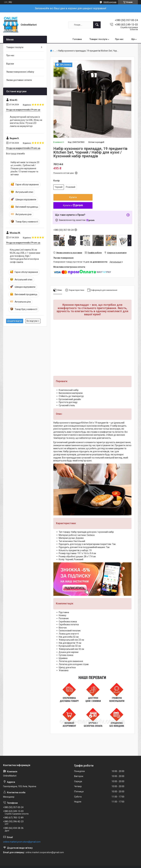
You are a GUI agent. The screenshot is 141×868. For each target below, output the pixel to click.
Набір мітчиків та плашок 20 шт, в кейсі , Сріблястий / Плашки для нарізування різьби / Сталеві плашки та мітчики (25, 168)
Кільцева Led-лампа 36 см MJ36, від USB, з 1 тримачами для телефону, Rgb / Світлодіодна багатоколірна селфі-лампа (25, 256)
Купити (73, 197)
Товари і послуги (98, 39)
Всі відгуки (32, 321)
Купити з (73, 205)
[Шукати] (97, 25)
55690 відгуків (110, 2)
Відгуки (10, 64)
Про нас (119, 39)
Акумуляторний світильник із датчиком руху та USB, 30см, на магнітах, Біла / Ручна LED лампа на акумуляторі (26, 122)
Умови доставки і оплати (19, 80)
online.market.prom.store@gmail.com (22, 842)
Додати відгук (15, 321)
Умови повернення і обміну (20, 72)
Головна (77, 39)
